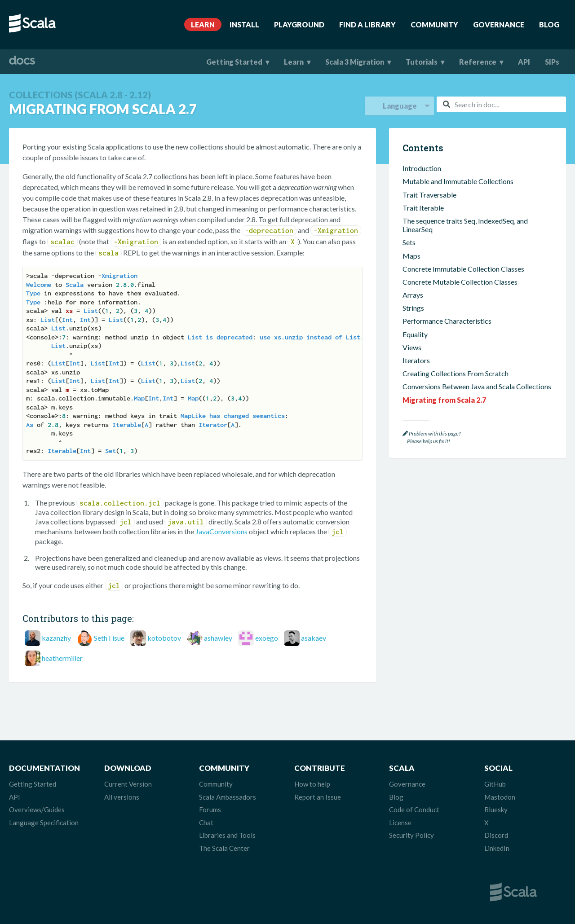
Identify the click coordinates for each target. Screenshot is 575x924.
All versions (122, 797)
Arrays (413, 295)
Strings (413, 308)
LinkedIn (497, 848)
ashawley (218, 638)
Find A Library (367, 24)
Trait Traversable (429, 195)
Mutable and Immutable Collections (458, 181)
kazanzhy (56, 638)
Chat (206, 823)
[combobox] (501, 104)
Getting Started (234, 62)
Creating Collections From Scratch (456, 373)
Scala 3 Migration (355, 62)
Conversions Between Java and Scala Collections (477, 386)
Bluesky (496, 810)
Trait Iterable (423, 208)
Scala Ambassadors (228, 797)
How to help (312, 784)
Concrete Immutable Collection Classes (463, 269)
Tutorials (422, 62)
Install (244, 24)
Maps (411, 256)
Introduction (422, 168)
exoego (267, 638)
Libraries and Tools (227, 835)
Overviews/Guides (37, 810)
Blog (549, 24)
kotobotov (164, 638)
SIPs (552, 62)
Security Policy (411, 835)
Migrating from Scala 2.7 (444, 400)
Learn (203, 24)
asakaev (314, 638)
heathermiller (62, 658)
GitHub (495, 784)
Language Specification (44, 823)
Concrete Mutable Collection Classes (460, 282)
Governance (499, 24)
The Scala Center (224, 848)
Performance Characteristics (447, 321)
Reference (478, 62)
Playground (299, 24)
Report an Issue (318, 797)
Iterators (416, 360)
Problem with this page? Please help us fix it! (431, 438)
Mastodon (500, 797)
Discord (496, 835)
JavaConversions (221, 531)
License (400, 823)
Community (434, 24)
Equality (415, 334)
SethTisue (109, 638)
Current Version (128, 784)
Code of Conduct (414, 810)
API (524, 62)
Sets (409, 242)
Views (412, 347)
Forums (210, 810)
